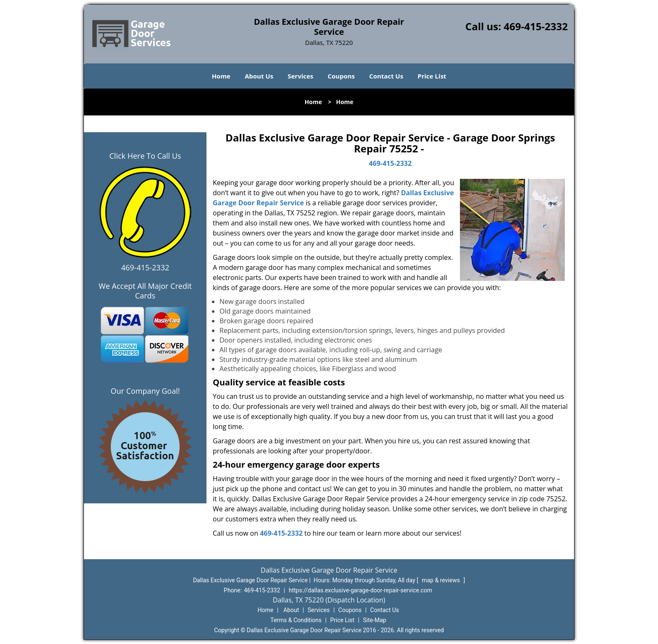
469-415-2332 (536, 26)
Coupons (341, 76)
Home (221, 76)
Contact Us (386, 76)
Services (301, 76)
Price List (432, 76)
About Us (259, 76)
